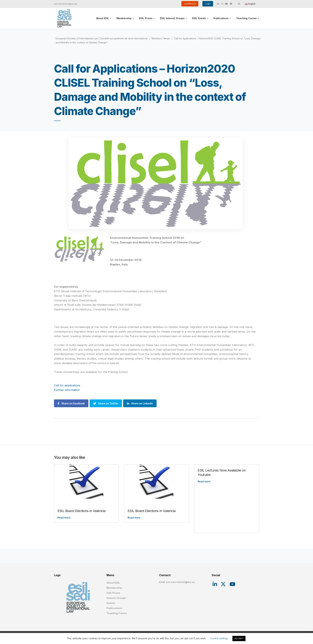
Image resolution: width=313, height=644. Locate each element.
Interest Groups (116, 598)
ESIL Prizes (146, 18)
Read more (64, 518)
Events (111, 603)
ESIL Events (199, 18)
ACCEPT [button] (239, 638)
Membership (124, 18)
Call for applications (67, 385)
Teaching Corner (246, 18)
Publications (221, 18)
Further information (67, 390)
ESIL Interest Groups (172, 18)
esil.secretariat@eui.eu (66, 4)
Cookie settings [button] (219, 638)
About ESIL (103, 18)
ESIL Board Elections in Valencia (82, 511)
